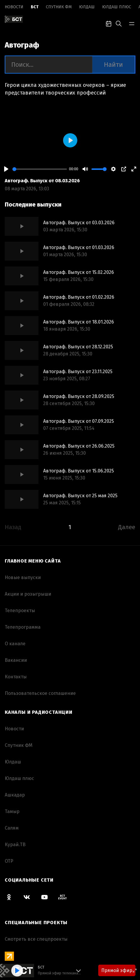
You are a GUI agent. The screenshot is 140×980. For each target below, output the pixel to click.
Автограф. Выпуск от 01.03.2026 (79, 247)
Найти (113, 65)
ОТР (9, 861)
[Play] (6, 169)
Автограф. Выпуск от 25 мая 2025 (80, 496)
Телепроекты (20, 611)
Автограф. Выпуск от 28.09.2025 (79, 396)
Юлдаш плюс (117, 7)
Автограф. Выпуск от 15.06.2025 (79, 471)
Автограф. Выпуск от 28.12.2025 (78, 347)
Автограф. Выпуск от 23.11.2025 (78, 372)
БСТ (35, 7)
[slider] (40, 169)
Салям (12, 828)
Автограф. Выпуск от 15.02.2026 (79, 272)
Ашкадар (15, 795)
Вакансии (16, 660)
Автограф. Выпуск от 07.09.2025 (79, 421)
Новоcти (14, 7)
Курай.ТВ (15, 845)
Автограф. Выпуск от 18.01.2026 (79, 322)
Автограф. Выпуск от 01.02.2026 (79, 297)
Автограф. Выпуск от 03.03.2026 (79, 223)
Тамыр (12, 811)
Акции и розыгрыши (28, 594)
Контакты (16, 677)
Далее (127, 527)
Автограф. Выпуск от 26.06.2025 (79, 446)
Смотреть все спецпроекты (36, 939)
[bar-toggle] (132, 23)
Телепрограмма (23, 627)
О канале (15, 644)
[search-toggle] (119, 23)
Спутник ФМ (59, 7)
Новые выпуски (23, 577)
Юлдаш (87, 7)
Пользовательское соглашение (40, 693)
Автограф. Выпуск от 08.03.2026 (42, 181)
